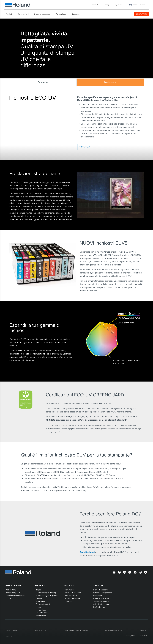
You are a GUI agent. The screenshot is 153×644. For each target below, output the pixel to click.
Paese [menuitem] (134, 5)
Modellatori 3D (42, 601)
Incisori (39, 607)
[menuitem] (10, 14)
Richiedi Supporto (101, 590)
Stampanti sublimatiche (15, 595)
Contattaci (143, 630)
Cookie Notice (40, 630)
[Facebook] (119, 572)
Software (69, 586)
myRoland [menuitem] (119, 5)
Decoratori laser (43, 613)
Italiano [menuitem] (144, 5)
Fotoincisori (41, 616)
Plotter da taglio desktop (46, 593)
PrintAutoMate (71, 595)
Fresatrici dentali (43, 604)
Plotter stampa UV (13, 593)
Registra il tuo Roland (102, 598)
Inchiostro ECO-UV (36, 20)
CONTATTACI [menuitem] (141, 14)
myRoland (98, 595)
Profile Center (99, 607)
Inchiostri (25, 20)
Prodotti (16, 20)
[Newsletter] (114, 572)
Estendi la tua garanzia (103, 593)
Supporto (98, 586)
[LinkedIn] (146, 572)
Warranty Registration (113, 630)
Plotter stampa (11, 590)
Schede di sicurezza (102, 604)
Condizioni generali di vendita (75, 630)
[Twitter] (135, 572)
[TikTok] (130, 572)
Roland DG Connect (73, 593)
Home (11, 20)
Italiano (9, 636)
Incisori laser (41, 610)
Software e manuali (101, 601)
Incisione (40, 586)
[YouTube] (140, 572)
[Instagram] (125, 572)
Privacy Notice (11, 630)
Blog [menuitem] (107, 5)
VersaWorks (69, 590)
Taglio (38, 590)
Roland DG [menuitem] (96, 5)
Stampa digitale (13, 586)
